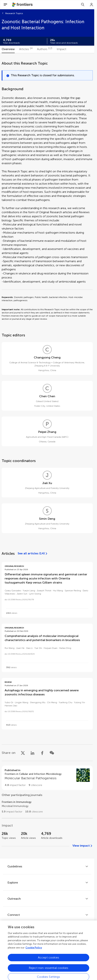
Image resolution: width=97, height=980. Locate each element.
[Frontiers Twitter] (42, 943)
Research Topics (14, 13)
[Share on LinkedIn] (33, 753)
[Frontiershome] (23, 5)
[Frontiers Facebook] (32, 943)
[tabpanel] (47, 456)
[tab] (8, 49)
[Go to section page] (47, 778)
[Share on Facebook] (42, 753)
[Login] (92, 5)
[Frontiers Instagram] (63, 943)
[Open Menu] (5, 5)
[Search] (83, 5)
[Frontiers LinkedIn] (52, 943)
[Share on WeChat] (52, 753)
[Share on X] (23, 753)
